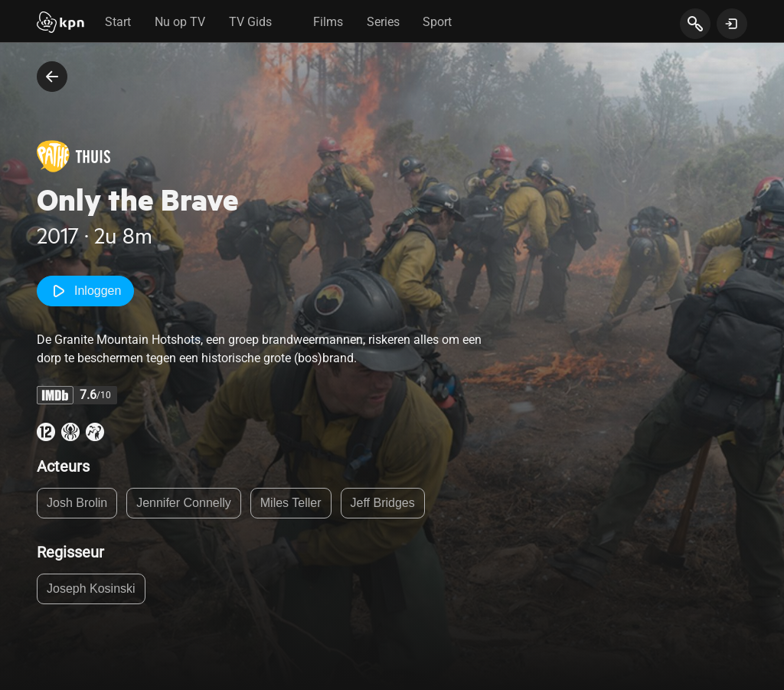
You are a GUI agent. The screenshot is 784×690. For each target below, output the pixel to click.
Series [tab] (383, 22)
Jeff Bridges (383, 503)
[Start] (60, 24)
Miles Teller (291, 503)
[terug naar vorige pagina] (52, 77)
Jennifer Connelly (184, 503)
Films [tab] (328, 22)
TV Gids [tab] (250, 22)
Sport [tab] (437, 22)
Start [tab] (118, 22)
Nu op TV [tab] (180, 22)
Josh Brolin (77, 503)
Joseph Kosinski (91, 589)
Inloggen (85, 291)
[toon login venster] (732, 24)
